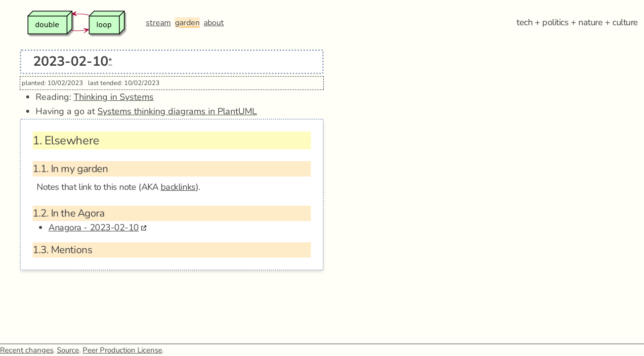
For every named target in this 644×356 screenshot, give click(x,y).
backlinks (178, 187)
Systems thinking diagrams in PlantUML (177, 111)
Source (68, 350)
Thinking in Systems (114, 97)
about (214, 23)
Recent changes (27, 350)
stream (158, 23)
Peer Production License (122, 350)
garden (187, 23)
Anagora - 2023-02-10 (94, 227)
